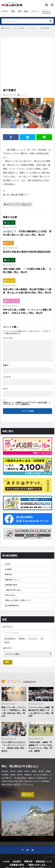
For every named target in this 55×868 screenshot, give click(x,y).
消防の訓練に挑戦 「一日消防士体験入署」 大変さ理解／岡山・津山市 (27, 271)
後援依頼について (12, 580)
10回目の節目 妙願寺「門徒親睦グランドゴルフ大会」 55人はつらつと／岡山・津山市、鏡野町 (41, 747)
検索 (7, 662)
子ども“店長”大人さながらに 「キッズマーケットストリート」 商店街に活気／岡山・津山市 (14, 747)
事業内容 (8, 574)
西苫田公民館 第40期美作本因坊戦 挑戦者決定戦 (27, 252)
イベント (46, 11)
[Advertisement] (27, 50)
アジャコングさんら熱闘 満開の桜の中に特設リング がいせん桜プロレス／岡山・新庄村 (41, 712)
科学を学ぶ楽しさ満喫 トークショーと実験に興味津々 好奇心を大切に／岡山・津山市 (27, 311)
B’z (42, 639)
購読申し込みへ (28, 794)
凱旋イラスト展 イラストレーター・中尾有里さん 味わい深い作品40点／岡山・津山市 (14, 712)
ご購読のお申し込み (13, 590)
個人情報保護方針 (12, 605)
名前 (6, 365)
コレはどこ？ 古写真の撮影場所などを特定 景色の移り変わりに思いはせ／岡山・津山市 (27, 233)
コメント (7, 338)
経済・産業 (10, 281)
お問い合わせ (10, 595)
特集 (13, 11)
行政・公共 (10, 223)
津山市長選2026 (10, 639)
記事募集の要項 (11, 585)
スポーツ (35, 11)
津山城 (7, 642)
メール (7, 377)
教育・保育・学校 (12, 301)
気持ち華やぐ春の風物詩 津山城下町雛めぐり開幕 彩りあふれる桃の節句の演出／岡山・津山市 (27, 291)
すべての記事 (19, 28)
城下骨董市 (45, 28)
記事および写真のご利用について (18, 600)
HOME (5, 11)
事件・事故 (23, 11)
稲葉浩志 (22, 639)
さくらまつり (33, 639)
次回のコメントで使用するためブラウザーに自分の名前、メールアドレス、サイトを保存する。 (27, 403)
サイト (6, 389)
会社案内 (8, 569)
